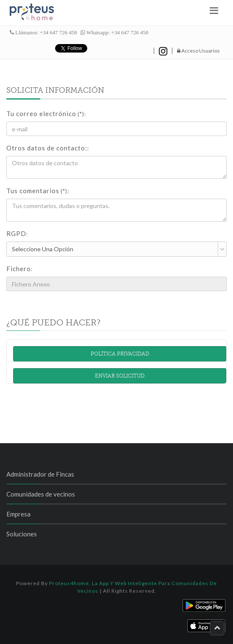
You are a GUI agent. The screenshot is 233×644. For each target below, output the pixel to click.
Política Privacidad (120, 354)
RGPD (17, 233)
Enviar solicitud (120, 376)
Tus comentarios (38, 191)
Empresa (18, 514)
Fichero (19, 269)
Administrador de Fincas (40, 474)
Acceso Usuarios (198, 51)
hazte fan (126, 48)
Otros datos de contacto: (48, 148)
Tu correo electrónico (46, 114)
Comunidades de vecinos (41, 494)
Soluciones (22, 534)
